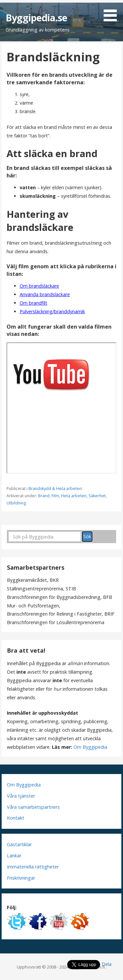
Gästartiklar (19, 844)
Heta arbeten (74, 496)
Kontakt (16, 818)
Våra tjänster (21, 796)
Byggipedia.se (36, 18)
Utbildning (16, 503)
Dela (107, 964)
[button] (113, 12)
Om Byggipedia (90, 747)
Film (55, 496)
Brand (44, 496)
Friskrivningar (21, 878)
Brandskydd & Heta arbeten (55, 489)
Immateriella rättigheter (33, 867)
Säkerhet (97, 496)
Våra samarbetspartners (33, 807)
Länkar (14, 856)
